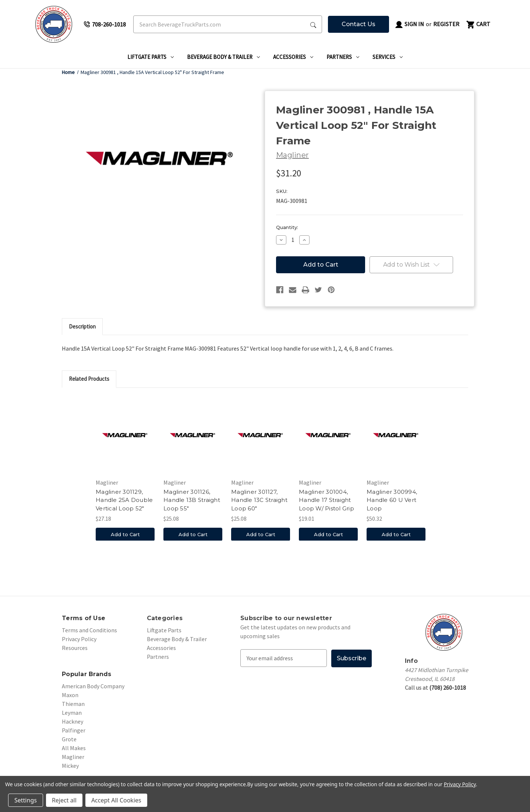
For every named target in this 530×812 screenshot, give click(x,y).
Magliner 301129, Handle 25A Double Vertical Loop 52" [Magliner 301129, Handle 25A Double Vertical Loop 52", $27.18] (124, 500)
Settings (26, 800)
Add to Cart (125, 534)
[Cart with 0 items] (478, 24)
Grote (69, 739)
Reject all (64, 800)
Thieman (73, 704)
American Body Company (93, 686)
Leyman (72, 713)
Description (82, 326)
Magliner (73, 757)
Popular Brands (87, 674)
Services (388, 57)
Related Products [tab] (89, 379)
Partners (343, 57)
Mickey (70, 766)
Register (446, 24)
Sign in (409, 25)
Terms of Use (84, 618)
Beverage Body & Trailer (223, 57)
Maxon (70, 695)
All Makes (74, 748)
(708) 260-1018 (448, 688)
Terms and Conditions (89, 630)
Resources (75, 648)
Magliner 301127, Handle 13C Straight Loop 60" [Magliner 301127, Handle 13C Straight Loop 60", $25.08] (259, 500)
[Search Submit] (313, 24)
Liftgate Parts (151, 57)
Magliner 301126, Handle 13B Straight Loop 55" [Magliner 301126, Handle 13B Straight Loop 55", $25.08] (192, 500)
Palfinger (74, 730)
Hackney (73, 721)
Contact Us (358, 24)
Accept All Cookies (116, 800)
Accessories (293, 57)
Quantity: (287, 227)
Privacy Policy (79, 639)
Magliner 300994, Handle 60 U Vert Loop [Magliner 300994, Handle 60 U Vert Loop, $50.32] (392, 500)
